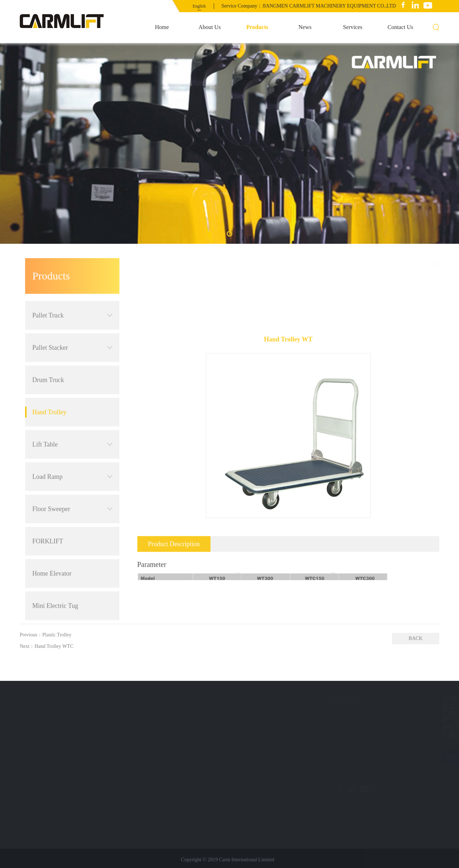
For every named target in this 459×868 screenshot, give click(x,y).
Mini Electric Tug (55, 575)
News (305, 27)
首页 (403, 264)
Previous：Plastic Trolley (46, 635)
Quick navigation (54, 699)
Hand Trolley (49, 382)
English (199, 6)
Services (352, 27)
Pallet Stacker (72, 317)
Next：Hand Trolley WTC (47, 646)
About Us (210, 27)
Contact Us (401, 27)
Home (162, 27)
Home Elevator (52, 543)
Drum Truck (48, 350)
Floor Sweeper (72, 479)
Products (257, 27)
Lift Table (72, 414)
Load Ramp (72, 446)
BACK (416, 638)
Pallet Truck (72, 285)
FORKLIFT (48, 511)
